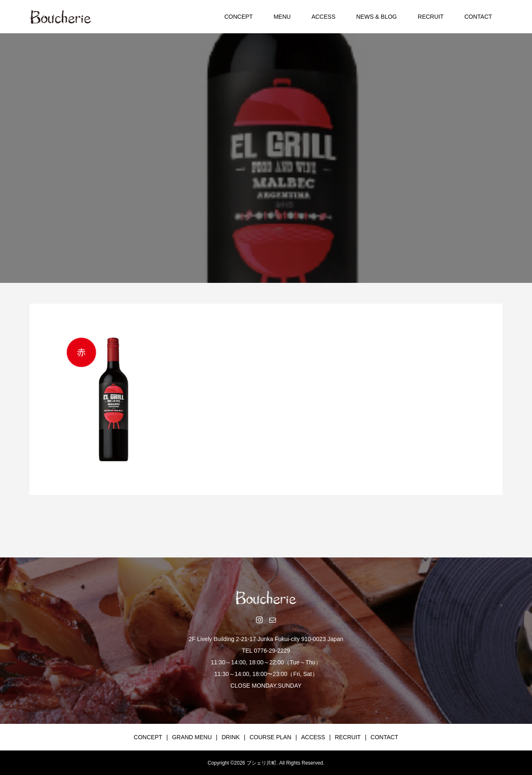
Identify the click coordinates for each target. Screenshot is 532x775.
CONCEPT (239, 17)
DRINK (231, 737)
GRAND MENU (192, 737)
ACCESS (323, 17)
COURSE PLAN (270, 737)
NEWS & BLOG (377, 17)
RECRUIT (431, 17)
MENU (282, 17)
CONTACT (478, 17)
